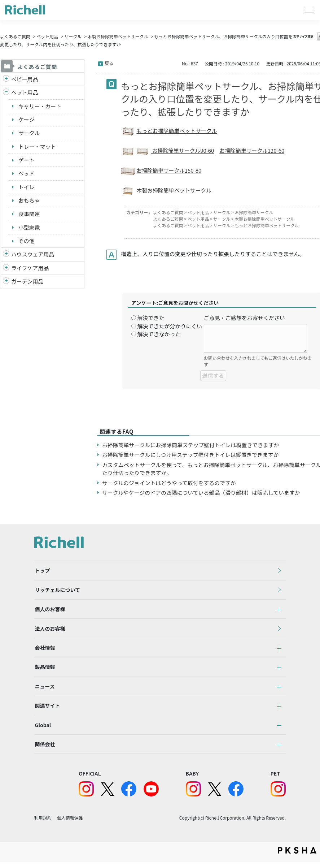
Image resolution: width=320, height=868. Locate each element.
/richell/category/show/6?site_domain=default (6, 269)
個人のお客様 (49, 610)
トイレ (27, 187)
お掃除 (228, 150)
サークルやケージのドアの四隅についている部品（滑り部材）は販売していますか (202, 493)
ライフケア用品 (30, 269)
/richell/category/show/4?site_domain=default (6, 93)
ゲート (27, 160)
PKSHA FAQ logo (297, 856)
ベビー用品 (25, 79)
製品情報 (44, 670)
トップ (42, 571)
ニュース (44, 690)
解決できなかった (159, 334)
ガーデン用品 (27, 282)
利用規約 (43, 823)
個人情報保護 (70, 823)
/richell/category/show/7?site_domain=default (6, 256)
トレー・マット (37, 147)
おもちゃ (29, 201)
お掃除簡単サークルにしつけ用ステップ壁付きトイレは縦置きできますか (191, 455)
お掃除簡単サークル (255, 212)
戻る (109, 63)
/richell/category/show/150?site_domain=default (6, 283)
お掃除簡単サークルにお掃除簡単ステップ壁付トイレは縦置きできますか (191, 445)
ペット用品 (47, 36)
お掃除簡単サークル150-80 (169, 170)
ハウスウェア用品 (33, 255)
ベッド (27, 174)
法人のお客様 (49, 630)
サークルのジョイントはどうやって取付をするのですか (170, 483)
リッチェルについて (57, 591)
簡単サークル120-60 (261, 150)
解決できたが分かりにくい (170, 326)
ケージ (27, 120)
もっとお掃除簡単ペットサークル (177, 131)
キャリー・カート (40, 106)
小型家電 (29, 228)
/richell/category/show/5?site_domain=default (6, 79)
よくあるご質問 (15, 36)
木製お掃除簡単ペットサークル (118, 36)
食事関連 (29, 214)
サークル (73, 36)
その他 (27, 241)
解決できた (151, 318)
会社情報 (44, 650)
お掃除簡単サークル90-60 (183, 150)
